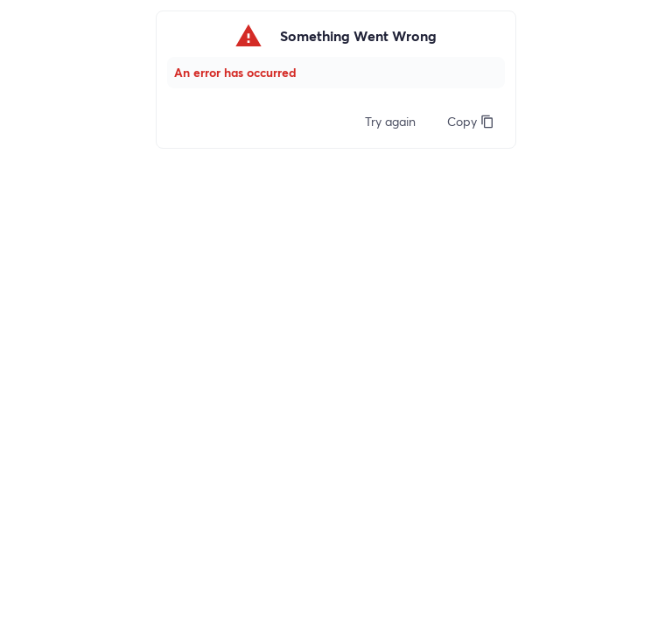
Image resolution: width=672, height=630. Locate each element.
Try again (390, 121)
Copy (471, 121)
